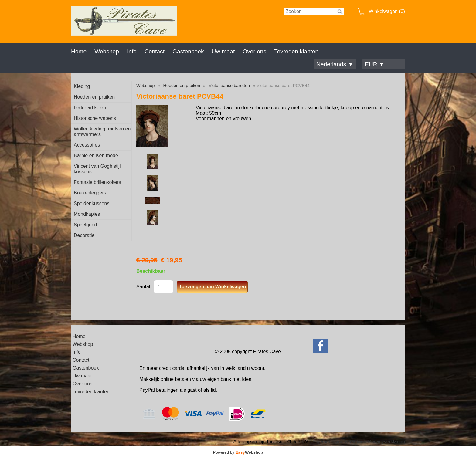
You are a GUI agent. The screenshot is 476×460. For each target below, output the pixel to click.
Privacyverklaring (386, 442)
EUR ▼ (375, 64)
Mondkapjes (87, 214)
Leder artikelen (90, 108)
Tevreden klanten (296, 51)
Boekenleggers (90, 193)
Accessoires (87, 145)
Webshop (107, 51)
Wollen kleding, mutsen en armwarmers (102, 132)
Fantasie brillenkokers (97, 182)
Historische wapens (95, 118)
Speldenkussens (92, 203)
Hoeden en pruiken (94, 97)
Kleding (82, 86)
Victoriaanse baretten (229, 86)
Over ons (254, 51)
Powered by (238, 452)
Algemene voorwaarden (338, 442)
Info (132, 51)
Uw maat (223, 51)
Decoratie (84, 235)
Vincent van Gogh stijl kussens (97, 169)
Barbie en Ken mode (96, 156)
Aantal (143, 287)
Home (79, 51)
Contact (155, 51)
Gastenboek (188, 51)
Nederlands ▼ (335, 64)
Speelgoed (85, 225)
